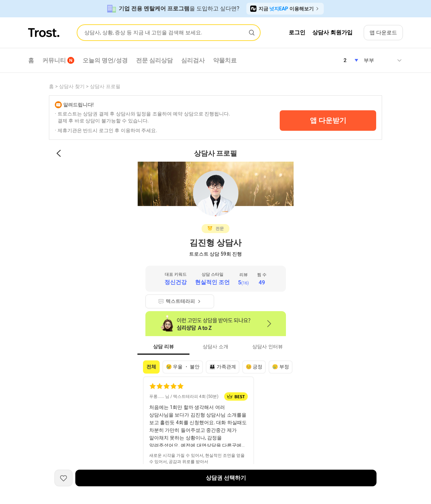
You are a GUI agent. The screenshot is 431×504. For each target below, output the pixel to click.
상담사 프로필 (105, 86)
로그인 (297, 32)
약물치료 (225, 60)
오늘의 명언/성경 (105, 60)
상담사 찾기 (72, 86)
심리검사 (193, 60)
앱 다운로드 (383, 33)
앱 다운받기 (328, 120)
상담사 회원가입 (332, 32)
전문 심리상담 (154, 60)
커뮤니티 (58, 60)
